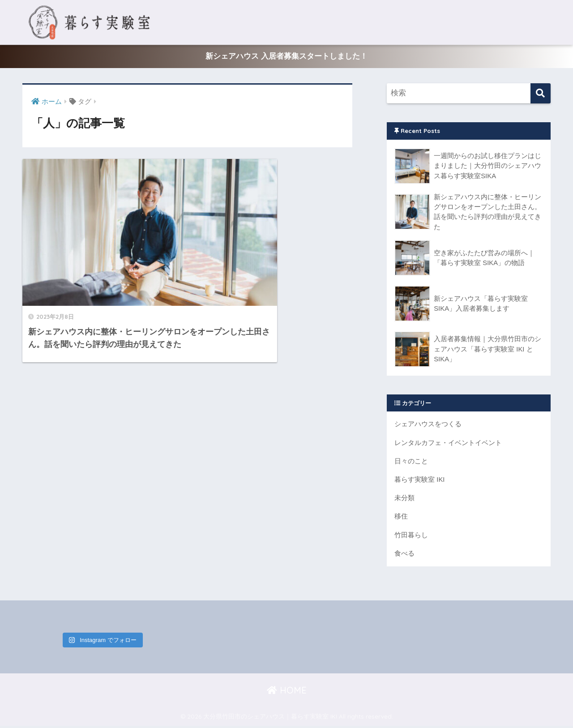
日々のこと (411, 462)
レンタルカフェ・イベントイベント (448, 444)
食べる (404, 555)
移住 (401, 518)
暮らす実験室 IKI (420, 481)
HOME (287, 692)
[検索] (541, 94)
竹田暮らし (411, 537)
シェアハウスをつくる (428, 425)
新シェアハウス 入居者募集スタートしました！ (286, 57)
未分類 (404, 500)
